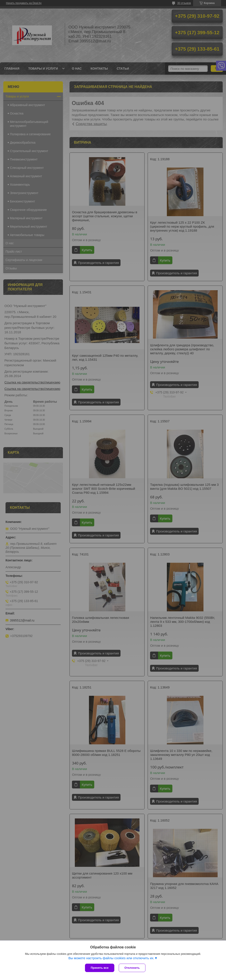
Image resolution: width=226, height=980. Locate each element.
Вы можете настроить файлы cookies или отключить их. (111, 958)
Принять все (100, 968)
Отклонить (132, 968)
